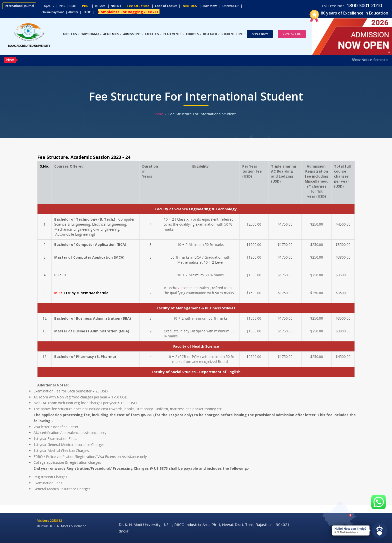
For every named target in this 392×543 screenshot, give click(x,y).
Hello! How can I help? (350, 529)
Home (158, 114)
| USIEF (72, 6)
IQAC (49, 6)
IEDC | (91, 12)
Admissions (133, 34)
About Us (71, 34)
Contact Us (292, 34)
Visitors (43, 520)
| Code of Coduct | (166, 6)
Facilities (153, 34)
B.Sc (180, 288)
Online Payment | (35, 12)
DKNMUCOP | (233, 6)
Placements (174, 34)
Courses (194, 34)
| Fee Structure (136, 6)
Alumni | (76, 12)
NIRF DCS (190, 6)
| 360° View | (210, 6)
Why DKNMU (91, 34)
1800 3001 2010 (364, 5)
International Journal (19, 6)
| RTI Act (97, 6)
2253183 (56, 520)
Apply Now (260, 34)
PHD (85, 6)
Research (211, 34)
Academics (112, 34)
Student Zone (234, 34)
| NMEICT (114, 6)
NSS (62, 6)
